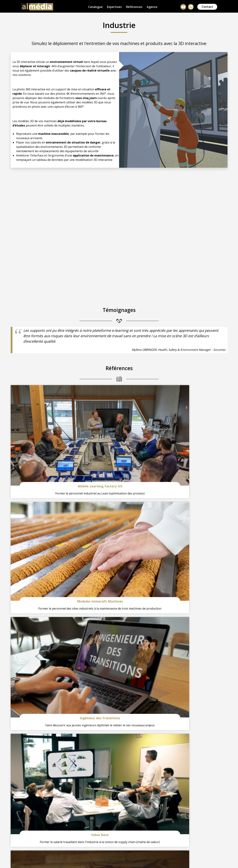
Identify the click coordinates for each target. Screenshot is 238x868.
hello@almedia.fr (92, 770)
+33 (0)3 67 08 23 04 (37, 770)
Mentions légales (46, 857)
